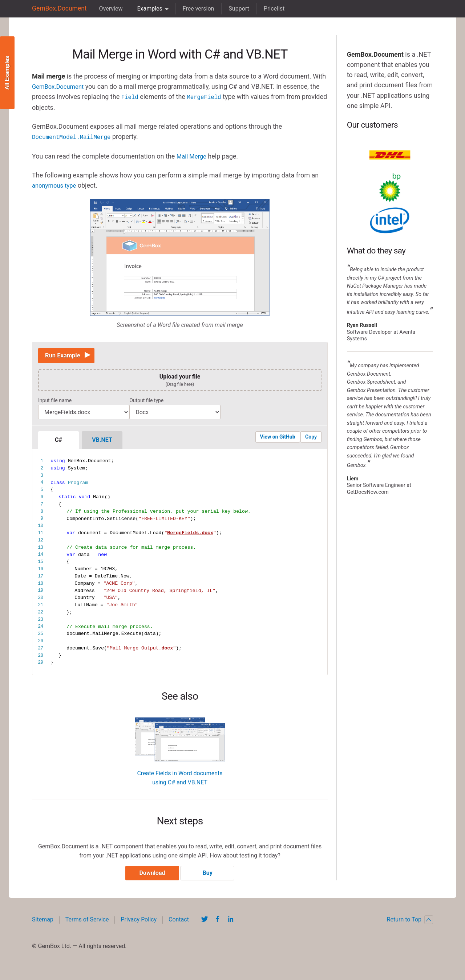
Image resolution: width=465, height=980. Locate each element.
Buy (209, 876)
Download (150, 876)
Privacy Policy (139, 923)
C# (58, 441)
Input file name (55, 402)
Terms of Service (87, 923)
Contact (179, 923)
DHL (390, 155)
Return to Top (410, 923)
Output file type (146, 402)
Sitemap (43, 923)
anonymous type (56, 184)
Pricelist (270, 9)
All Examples (7, 73)
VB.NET (102, 441)
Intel (390, 220)
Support (234, 9)
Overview (106, 9)
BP (390, 188)
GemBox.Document (57, 9)
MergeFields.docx (190, 534)
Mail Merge (193, 155)
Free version (194, 9)
